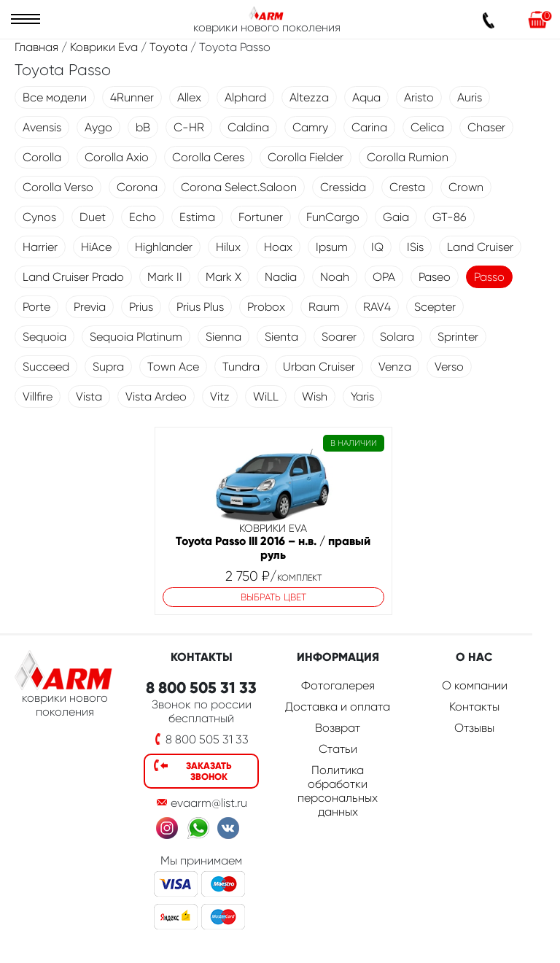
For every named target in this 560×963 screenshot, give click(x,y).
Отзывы (474, 728)
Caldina (248, 127)
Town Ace (173, 367)
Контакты (474, 707)
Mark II (165, 277)
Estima (197, 217)
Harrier (40, 247)
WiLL (266, 397)
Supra (108, 367)
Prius (141, 307)
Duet (93, 217)
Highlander (164, 247)
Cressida (343, 187)
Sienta (281, 337)
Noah (335, 277)
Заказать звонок (209, 771)
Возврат (338, 728)
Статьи (338, 749)
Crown (466, 187)
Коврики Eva (104, 47)
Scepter (435, 307)
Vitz (220, 397)
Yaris (362, 397)
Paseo (435, 277)
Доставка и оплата (338, 707)
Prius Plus (200, 307)
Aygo (98, 127)
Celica (427, 127)
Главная (36, 47)
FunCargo (333, 217)
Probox (266, 307)
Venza (395, 367)
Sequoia (44, 337)
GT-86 (450, 217)
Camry (310, 127)
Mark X (223, 277)
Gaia (396, 217)
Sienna (223, 337)
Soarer (339, 337)
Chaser (486, 127)
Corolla (42, 157)
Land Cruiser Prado (73, 277)
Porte (36, 307)
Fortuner (261, 217)
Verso (449, 367)
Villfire (38, 397)
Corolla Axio (117, 157)
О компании (475, 685)
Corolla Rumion (408, 157)
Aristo (419, 97)
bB (143, 127)
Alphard (245, 97)
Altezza (309, 97)
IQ (377, 247)
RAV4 (377, 307)
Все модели (55, 97)
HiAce (96, 247)
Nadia (281, 277)
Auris (470, 97)
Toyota (168, 47)
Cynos (39, 217)
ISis (415, 247)
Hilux (228, 247)
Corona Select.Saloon (239, 187)
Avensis (42, 127)
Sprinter (458, 337)
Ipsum (332, 247)
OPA (384, 277)
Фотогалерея (338, 685)
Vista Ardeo (156, 397)
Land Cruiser (480, 247)
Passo (489, 277)
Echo (143, 217)
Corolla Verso (58, 187)
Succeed (46, 367)
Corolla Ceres (208, 157)
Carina (369, 127)
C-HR (189, 127)
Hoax (278, 247)
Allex (189, 97)
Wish (315, 397)
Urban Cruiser (319, 367)
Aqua (366, 97)
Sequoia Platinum (136, 337)
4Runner (132, 97)
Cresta (407, 187)
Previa (90, 307)
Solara (397, 337)
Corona (137, 187)
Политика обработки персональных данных (338, 791)
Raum (324, 307)
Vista (89, 397)
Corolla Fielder (306, 157)
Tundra (241, 367)
